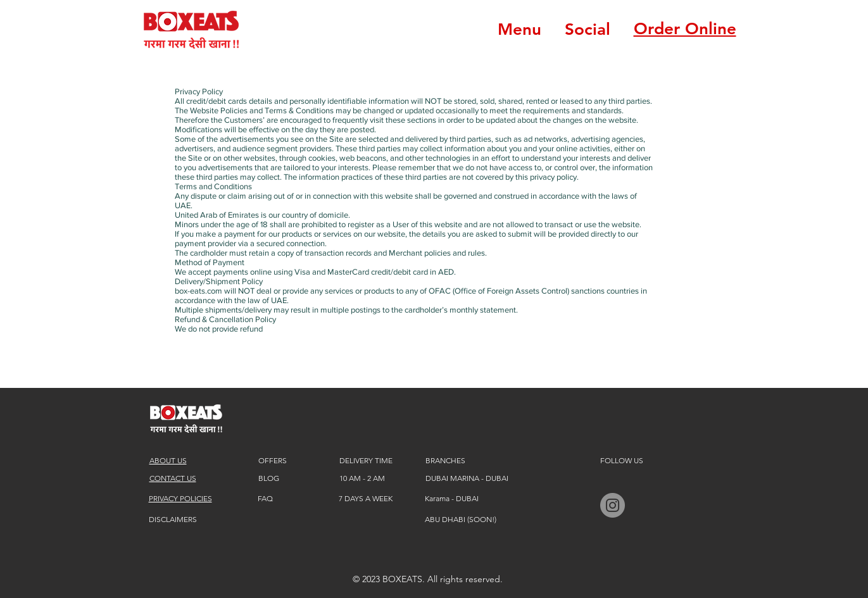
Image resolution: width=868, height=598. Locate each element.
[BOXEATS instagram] (613, 505)
